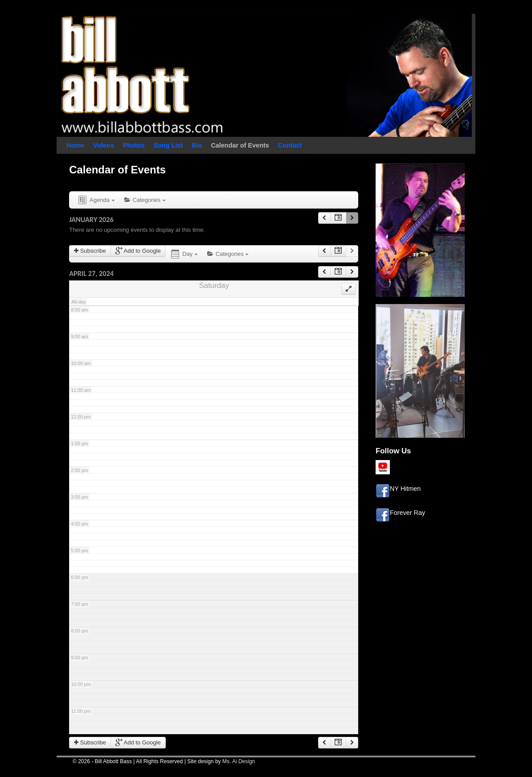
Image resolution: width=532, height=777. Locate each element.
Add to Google (138, 251)
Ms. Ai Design (239, 761)
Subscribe (90, 251)
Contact (290, 145)
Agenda (96, 200)
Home (75, 145)
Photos (134, 145)
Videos (104, 145)
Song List (168, 145)
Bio (197, 145)
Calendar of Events (240, 145)
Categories (145, 200)
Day (184, 254)
